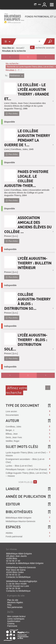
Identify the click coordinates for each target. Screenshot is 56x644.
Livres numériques (16, 619)
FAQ (9, 605)
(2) (28, 482)
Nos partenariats (15, 607)
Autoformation (14, 621)
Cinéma (11, 624)
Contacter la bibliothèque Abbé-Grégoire (25, 563)
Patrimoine (12, 626)
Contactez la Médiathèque (18, 577)
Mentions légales (15, 602)
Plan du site (13, 600)
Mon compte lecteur (16, 616)
